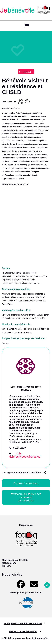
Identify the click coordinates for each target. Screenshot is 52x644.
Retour (25, 72)
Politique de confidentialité (23, 631)
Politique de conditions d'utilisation (23, 623)
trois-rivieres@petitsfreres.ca (25, 455)
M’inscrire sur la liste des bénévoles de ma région (26, 497)
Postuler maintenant (26, 483)
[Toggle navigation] (26, 26)
